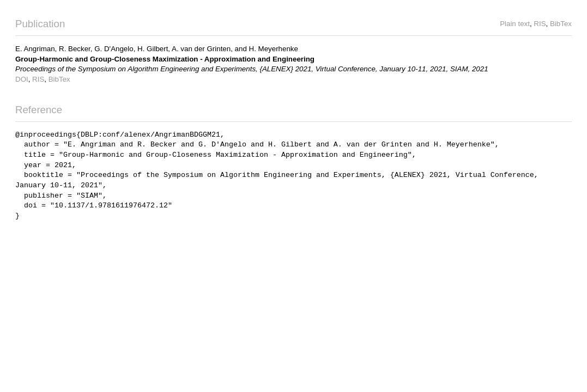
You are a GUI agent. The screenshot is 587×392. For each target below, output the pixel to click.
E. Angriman (35, 49)
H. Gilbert (153, 49)
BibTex (561, 24)
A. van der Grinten (201, 49)
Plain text (515, 24)
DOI (22, 79)
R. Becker (75, 49)
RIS (540, 24)
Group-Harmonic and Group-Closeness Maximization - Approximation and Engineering (165, 59)
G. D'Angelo (114, 49)
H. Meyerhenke (274, 49)
